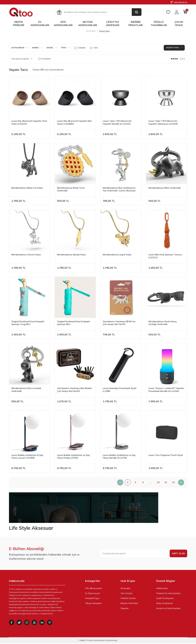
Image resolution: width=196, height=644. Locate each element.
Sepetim (125, 608)
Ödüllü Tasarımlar (159, 23)
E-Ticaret (89, 641)
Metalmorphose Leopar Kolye (117, 255)
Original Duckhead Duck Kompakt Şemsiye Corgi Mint (28, 323)
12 (173, 482)
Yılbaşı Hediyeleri (93, 603)
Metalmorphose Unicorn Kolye (26, 255)
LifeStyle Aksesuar (113, 23)
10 (158, 482)
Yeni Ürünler (127, 593)
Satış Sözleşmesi (164, 603)
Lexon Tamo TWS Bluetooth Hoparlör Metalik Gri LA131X (117, 122)
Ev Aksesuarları (40, 23)
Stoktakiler (45, 59)
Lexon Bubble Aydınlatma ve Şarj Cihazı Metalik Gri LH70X (119, 457)
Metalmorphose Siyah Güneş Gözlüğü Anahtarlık (163, 323)
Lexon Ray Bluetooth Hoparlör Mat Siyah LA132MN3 (74, 122)
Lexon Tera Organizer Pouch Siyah (166, 455)
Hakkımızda (162, 588)
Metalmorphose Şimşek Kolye (72, 255)
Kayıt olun (178, 553)
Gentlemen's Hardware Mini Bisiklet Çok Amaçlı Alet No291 (75, 390)
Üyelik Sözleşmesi (165, 598)
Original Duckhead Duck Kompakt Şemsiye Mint (74, 323)
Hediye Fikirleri (19, 23)
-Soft (82, 641)
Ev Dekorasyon (93, 593)
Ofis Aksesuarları (63, 23)
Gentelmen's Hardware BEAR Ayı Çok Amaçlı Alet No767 (119, 323)
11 (166, 482)
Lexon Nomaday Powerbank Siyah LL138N (120, 390)
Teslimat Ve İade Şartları (168, 593)
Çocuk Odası (179, 23)
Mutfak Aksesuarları (88, 23)
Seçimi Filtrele (174, 48)
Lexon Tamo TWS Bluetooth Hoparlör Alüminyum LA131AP (163, 122)
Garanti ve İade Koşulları (168, 608)
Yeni (94, 48)
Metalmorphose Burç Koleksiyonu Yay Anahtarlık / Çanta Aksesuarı (119, 189)
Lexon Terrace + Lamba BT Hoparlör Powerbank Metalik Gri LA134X (166, 390)
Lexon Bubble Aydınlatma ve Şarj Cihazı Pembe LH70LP (73, 457)
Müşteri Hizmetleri (129, 603)
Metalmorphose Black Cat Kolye (27, 188)
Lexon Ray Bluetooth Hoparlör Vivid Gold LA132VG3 (29, 122)
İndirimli (80, 48)
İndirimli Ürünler (128, 598)
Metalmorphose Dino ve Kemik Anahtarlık (26, 390)
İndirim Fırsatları (136, 23)
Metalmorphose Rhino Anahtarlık (165, 188)
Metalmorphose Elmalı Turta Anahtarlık (71, 189)
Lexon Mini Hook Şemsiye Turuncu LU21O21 (165, 256)
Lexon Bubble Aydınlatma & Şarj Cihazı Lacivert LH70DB (27, 457)
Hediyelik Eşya (92, 598)
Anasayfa (91, 31)
